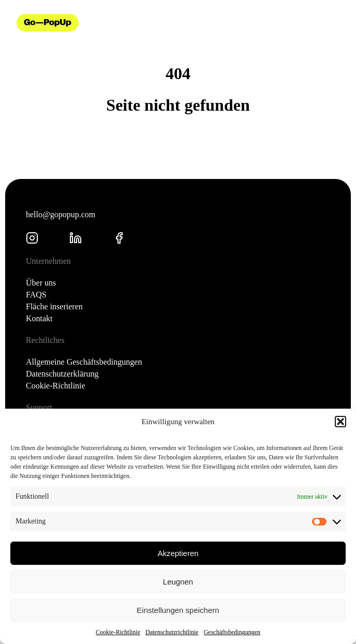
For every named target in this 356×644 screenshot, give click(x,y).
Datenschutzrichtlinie (172, 632)
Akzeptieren (178, 553)
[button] (340, 422)
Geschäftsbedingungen (232, 632)
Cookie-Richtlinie (118, 632)
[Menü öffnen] (335, 23)
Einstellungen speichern (178, 610)
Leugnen (178, 582)
